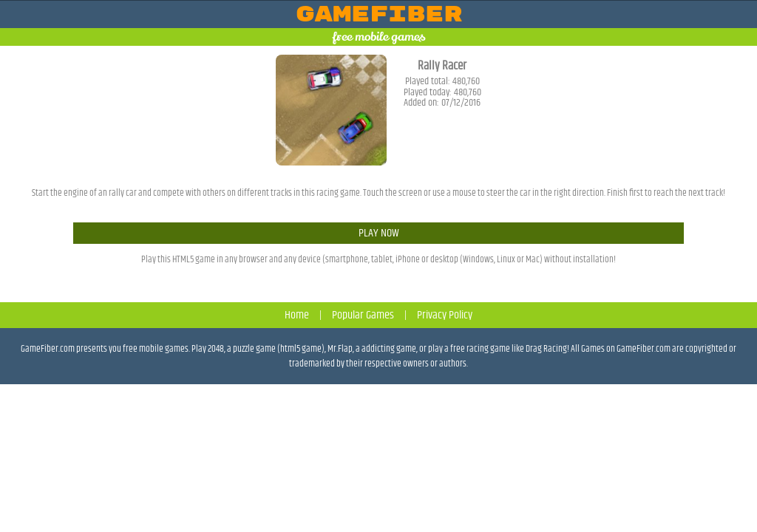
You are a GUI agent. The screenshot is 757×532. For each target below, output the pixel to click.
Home (297, 315)
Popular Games (363, 315)
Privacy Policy (445, 315)
